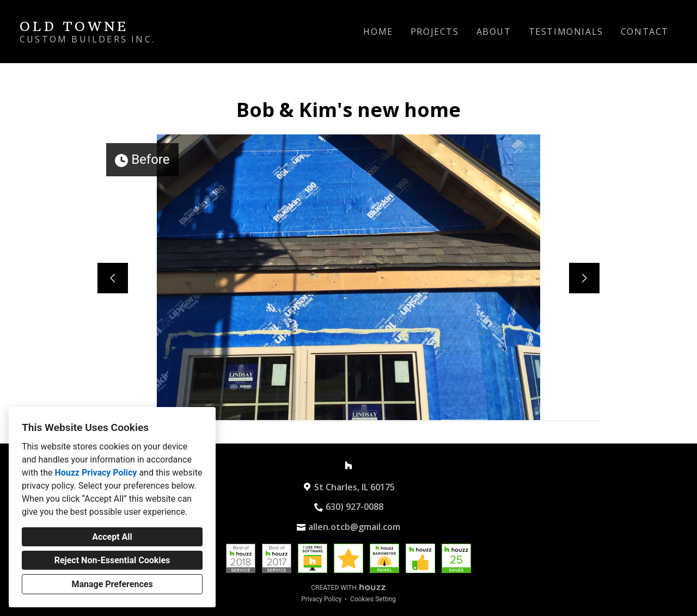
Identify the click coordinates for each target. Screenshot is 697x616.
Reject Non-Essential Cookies (112, 560)
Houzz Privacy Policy (96, 473)
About (494, 32)
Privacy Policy (321, 599)
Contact (645, 32)
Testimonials (566, 32)
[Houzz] (348, 465)
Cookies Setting (373, 599)
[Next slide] (584, 278)
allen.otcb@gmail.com (354, 527)
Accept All (112, 537)
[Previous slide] (113, 278)
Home (378, 32)
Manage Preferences (112, 584)
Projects (435, 32)
